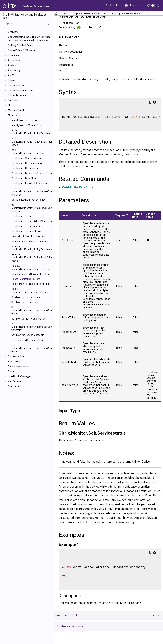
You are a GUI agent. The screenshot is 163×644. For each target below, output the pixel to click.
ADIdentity (14, 60)
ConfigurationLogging (21, 90)
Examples (13, 55)
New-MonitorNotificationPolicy (29, 236)
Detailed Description (73, 51)
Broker (12, 80)
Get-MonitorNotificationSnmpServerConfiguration (32, 208)
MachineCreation (18, 110)
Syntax (65, 45)
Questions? (14, 386)
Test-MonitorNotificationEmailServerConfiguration (32, 348)
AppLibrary (14, 70)
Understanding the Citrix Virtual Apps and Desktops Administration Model (29, 39)
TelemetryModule (18, 367)
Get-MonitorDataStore (24, 178)
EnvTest (13, 100)
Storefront (14, 362)
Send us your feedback (70, 626)
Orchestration (16, 356)
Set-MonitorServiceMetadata (28, 335)
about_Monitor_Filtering (25, 120)
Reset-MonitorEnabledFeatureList (31, 284)
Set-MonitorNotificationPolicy (28, 319)
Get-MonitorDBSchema (25, 168)
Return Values (69, 71)
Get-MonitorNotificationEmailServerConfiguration (32, 191)
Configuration (16, 85)
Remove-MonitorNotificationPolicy (31, 241)
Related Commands (72, 58)
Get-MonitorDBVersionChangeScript (32, 173)
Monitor (13, 115)
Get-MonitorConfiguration (26, 158)
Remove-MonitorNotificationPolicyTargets (30, 268)
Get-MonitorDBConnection (27, 163)
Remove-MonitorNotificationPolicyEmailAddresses (32, 258)
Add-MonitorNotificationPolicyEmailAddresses (32, 142)
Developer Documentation (30, 6)
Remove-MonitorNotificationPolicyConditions (32, 248)
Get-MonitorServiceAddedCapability (32, 221)
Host (11, 105)
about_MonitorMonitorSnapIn (28, 125)
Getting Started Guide (20, 45)
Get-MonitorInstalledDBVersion (29, 183)
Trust (11, 372)
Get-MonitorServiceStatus (26, 231)
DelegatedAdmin (17, 95)
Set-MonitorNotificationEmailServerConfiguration (32, 310)
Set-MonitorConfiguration (26, 297)
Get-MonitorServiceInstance (27, 226)
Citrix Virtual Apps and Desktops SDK (81, 13)
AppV (11, 75)
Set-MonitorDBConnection (26, 302)
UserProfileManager (20, 376)
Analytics (13, 65)
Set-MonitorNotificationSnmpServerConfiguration (32, 327)
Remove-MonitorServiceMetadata (31, 274)
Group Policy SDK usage (22, 50)
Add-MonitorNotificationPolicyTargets (30, 152)
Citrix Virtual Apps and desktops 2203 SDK (127, 13)
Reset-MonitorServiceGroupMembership (30, 290)
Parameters (68, 64)
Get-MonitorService (22, 216)
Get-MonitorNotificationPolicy (28, 200)
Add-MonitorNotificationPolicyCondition (31, 132)
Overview (13, 32)
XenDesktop (15, 381)
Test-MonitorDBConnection (27, 340)
